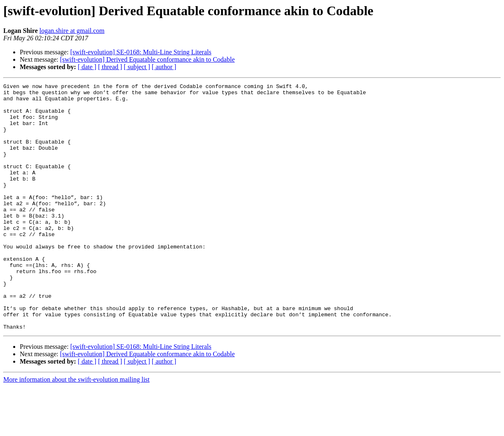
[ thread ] (110, 67)
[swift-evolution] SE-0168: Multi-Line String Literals (141, 52)
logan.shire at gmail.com (72, 31)
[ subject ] (137, 67)
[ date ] (87, 67)
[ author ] (164, 67)
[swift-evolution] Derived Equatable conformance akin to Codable (147, 59)
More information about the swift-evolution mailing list (77, 429)
